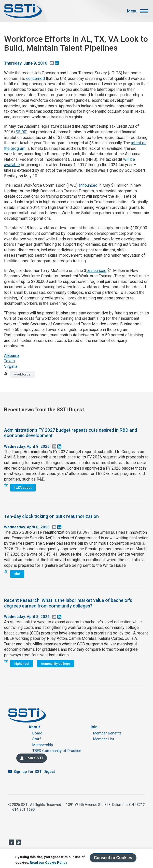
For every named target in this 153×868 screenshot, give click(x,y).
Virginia (11, 366)
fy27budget (23, 488)
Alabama (12, 356)
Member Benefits (107, 733)
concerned (36, 78)
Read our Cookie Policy (48, 863)
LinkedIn (11, 842)
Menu (132, 11)
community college (55, 664)
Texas (9, 361)
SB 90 (21, 132)
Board (37, 733)
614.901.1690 (23, 809)
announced (88, 185)
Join (93, 727)
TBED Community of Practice (57, 751)
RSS (18, 842)
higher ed (22, 664)
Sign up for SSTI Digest (34, 772)
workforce (22, 374)
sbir (17, 574)
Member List (104, 739)
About (34, 727)
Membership (43, 745)
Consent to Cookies (113, 858)
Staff (37, 739)
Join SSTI (34, 758)
